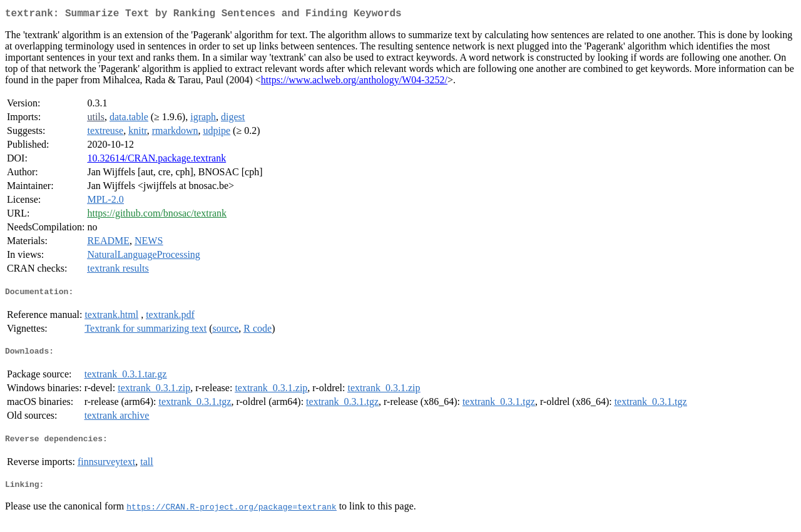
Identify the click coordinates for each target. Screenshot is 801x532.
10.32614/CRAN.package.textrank (156, 161)
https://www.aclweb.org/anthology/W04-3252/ (354, 82)
